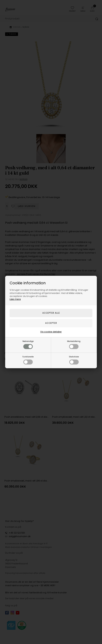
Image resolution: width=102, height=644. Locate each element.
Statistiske (74, 360)
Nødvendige (28, 344)
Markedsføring (74, 344)
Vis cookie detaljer (51, 332)
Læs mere (15, 299)
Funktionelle (28, 360)
